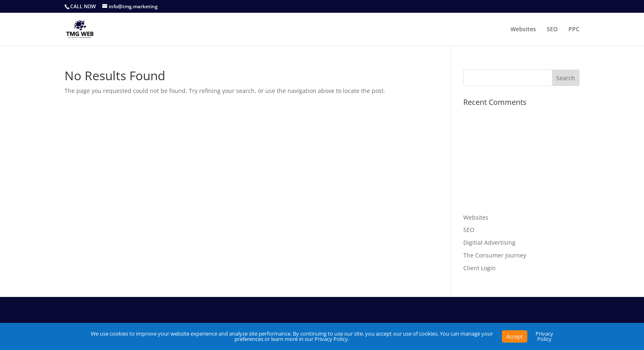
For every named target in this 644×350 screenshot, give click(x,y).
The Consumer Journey (495, 255)
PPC (574, 30)
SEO (552, 30)
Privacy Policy (544, 336)
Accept (515, 336)
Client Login (480, 268)
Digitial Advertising (489, 242)
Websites (523, 30)
